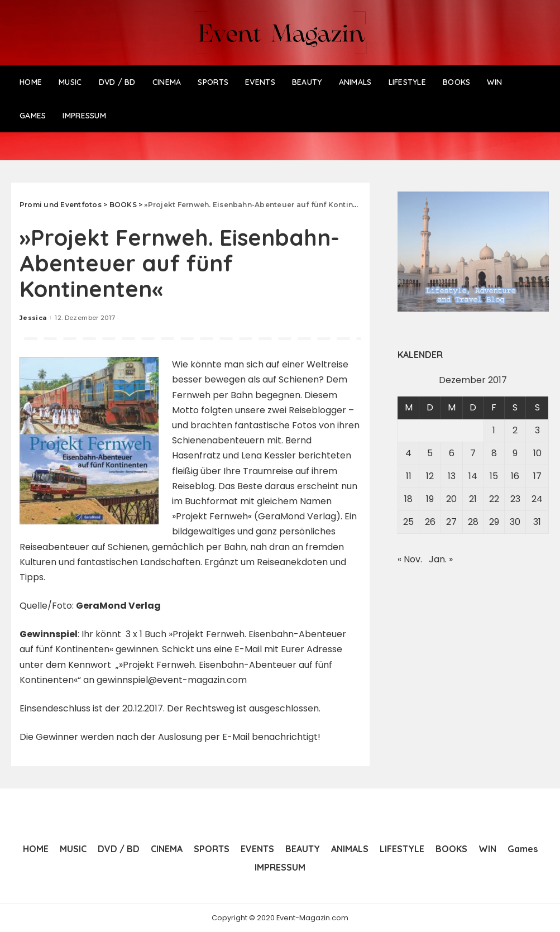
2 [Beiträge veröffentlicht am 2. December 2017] (515, 430)
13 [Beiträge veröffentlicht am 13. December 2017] (452, 476)
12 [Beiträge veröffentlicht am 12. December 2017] (430, 476)
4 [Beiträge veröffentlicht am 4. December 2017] (408, 453)
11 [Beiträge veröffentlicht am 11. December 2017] (409, 476)
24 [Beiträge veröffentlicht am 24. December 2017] (537, 499)
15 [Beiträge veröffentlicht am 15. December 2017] (494, 476)
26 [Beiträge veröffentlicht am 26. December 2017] (430, 522)
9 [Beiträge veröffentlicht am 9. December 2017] (515, 453)
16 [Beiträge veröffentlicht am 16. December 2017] (515, 476)
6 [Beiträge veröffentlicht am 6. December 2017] (452, 453)
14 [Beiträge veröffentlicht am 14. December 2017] (473, 476)
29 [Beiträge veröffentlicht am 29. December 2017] (494, 522)
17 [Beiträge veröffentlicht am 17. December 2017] (537, 476)
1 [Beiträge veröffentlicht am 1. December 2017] (494, 430)
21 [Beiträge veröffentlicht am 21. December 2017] (473, 499)
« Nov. (410, 559)
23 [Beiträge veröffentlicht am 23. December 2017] (515, 499)
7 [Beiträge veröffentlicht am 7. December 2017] (473, 453)
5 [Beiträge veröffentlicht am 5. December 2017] (430, 453)
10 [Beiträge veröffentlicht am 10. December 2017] (537, 453)
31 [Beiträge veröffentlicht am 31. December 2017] (537, 522)
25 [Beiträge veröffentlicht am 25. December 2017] (408, 522)
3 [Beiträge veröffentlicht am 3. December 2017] (537, 430)
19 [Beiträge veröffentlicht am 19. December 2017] (430, 499)
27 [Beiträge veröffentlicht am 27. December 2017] (451, 522)
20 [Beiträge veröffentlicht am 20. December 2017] (451, 499)
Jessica (33, 318)
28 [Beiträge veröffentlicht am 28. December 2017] (473, 522)
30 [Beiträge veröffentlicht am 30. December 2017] (515, 522)
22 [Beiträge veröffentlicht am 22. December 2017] (494, 499)
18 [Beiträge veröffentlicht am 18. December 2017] (408, 499)
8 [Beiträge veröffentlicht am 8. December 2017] (494, 453)
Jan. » (441, 559)
